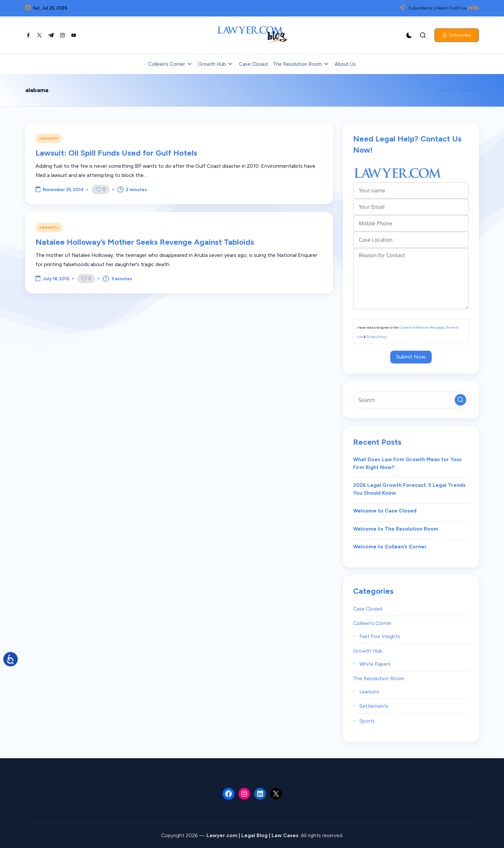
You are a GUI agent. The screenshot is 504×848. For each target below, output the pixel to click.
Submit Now (411, 357)
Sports (367, 721)
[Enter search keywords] (411, 400)
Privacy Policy (376, 337)
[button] (457, 35)
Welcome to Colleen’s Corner (390, 547)
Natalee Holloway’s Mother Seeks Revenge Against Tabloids (145, 242)
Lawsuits (49, 138)
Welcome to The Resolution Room (396, 529)
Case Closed (368, 609)
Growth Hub (368, 651)
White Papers (375, 664)
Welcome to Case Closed (385, 511)
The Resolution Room (379, 678)
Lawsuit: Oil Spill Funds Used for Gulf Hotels (116, 153)
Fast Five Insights (380, 636)
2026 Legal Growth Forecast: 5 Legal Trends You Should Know (409, 489)
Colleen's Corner (372, 623)
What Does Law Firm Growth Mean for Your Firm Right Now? (408, 463)
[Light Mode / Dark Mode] (409, 35)
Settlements (374, 706)
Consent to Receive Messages (422, 327)
